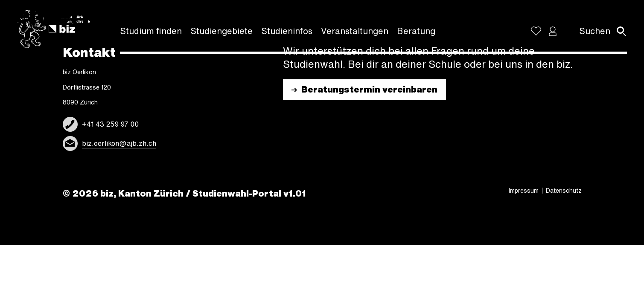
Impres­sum (524, 191)
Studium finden (151, 31)
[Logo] (55, 29)
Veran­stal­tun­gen (355, 31)
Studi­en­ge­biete (221, 31)
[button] (553, 31)
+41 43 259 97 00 (110, 124)
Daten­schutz (564, 191)
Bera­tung (416, 31)
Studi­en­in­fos (287, 31)
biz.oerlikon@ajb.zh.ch (119, 143)
